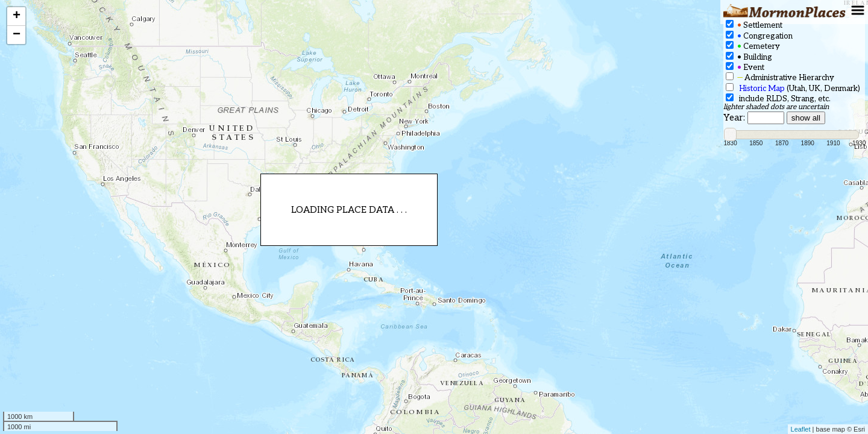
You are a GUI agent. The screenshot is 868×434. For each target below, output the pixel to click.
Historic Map (762, 89)
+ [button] (17, 16)
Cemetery (753, 46)
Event (745, 67)
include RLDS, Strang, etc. (778, 99)
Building (749, 57)
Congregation (759, 36)
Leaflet (801, 429)
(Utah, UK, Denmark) (793, 88)
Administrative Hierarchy (780, 77)
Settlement (754, 25)
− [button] (17, 35)
